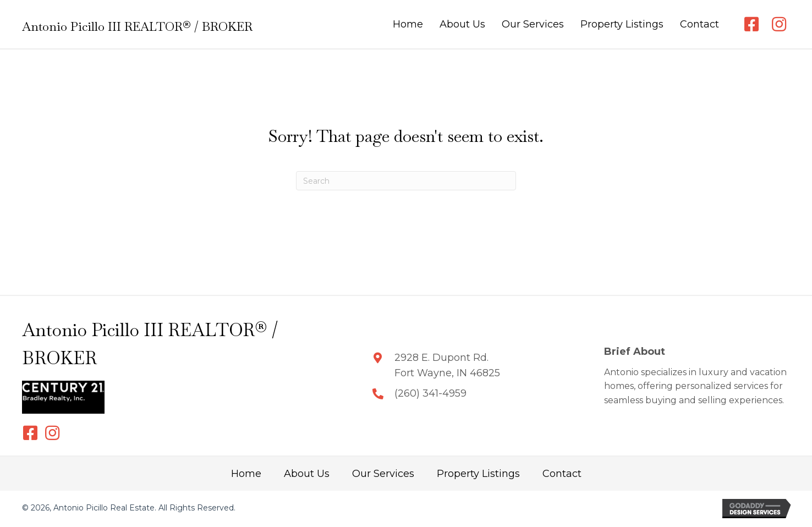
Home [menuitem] (246, 474)
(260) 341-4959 (430, 393)
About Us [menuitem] (307, 474)
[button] (751, 24)
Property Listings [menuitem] (478, 474)
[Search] (406, 181)
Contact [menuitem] (562, 474)
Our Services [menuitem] (383, 474)
